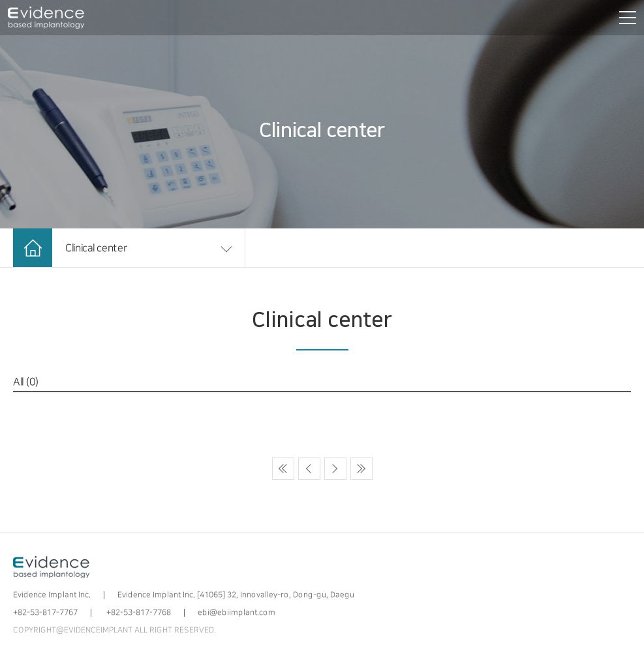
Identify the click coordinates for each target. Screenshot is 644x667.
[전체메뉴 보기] (625, 18)
